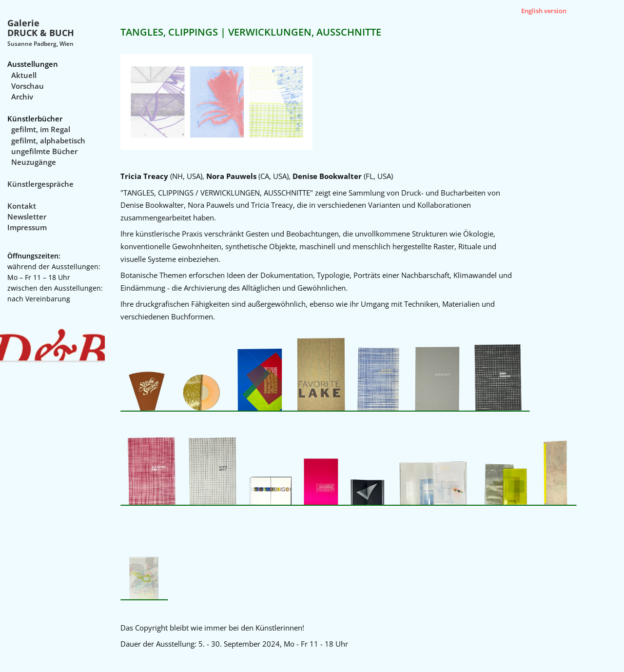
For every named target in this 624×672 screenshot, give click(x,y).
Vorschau (28, 86)
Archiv (22, 97)
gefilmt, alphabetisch (48, 140)
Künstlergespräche (40, 184)
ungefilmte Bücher (44, 151)
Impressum (27, 227)
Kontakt (22, 206)
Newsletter (27, 217)
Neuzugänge (34, 162)
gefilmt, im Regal (41, 129)
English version (544, 11)
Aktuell (24, 75)
